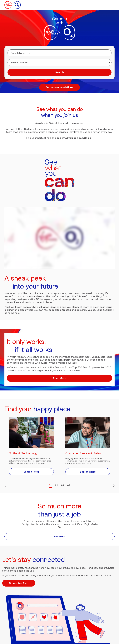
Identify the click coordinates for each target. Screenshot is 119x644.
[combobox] (59, 63)
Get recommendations (59, 87)
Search (60, 72)
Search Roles (31, 472)
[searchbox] (27, 63)
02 (56, 485)
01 (50, 485)
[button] (113, 5)
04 (69, 485)
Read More (59, 378)
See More (60, 536)
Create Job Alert (19, 583)
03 (63, 485)
